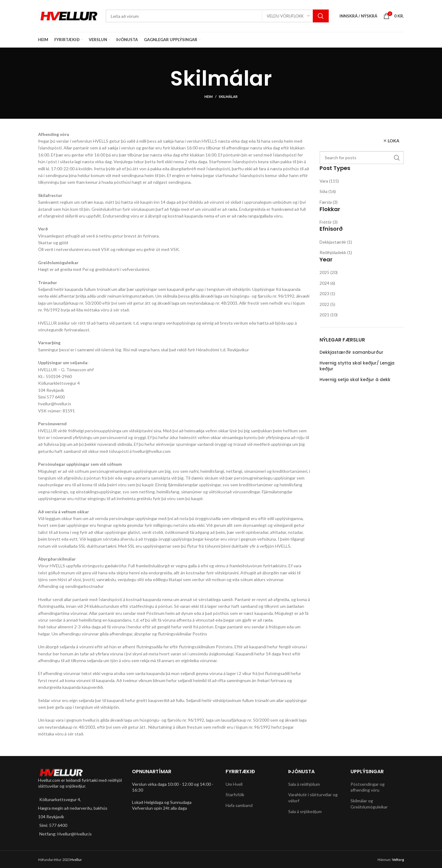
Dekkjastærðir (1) (336, 242)
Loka (394, 141)
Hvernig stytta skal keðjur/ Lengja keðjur (357, 366)
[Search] (217, 16)
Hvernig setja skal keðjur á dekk (355, 380)
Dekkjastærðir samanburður (351, 352)
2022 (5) (327, 304)
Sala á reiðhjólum (304, 784)
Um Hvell (234, 784)
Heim (209, 96)
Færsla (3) (329, 202)
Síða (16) (328, 191)
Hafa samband (239, 805)
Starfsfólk (235, 795)
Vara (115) (329, 181)
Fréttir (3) (329, 222)
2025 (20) (329, 272)
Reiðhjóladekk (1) (336, 252)
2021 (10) (329, 315)
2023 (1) (327, 293)
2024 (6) (327, 283)
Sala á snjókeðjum (305, 811)
